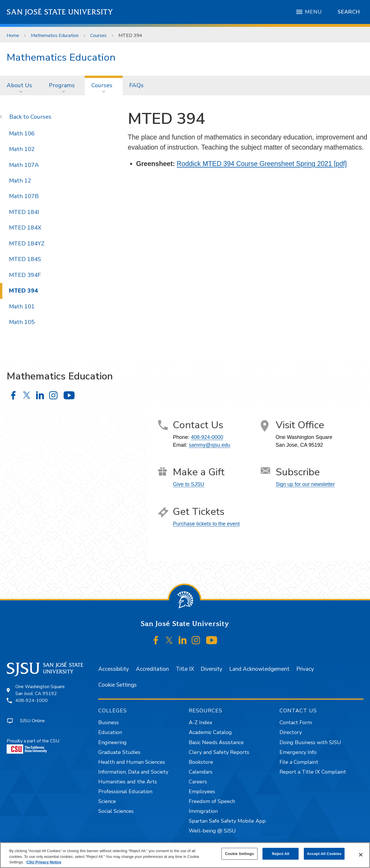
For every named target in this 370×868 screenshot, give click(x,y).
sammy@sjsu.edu (209, 445)
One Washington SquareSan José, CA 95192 (40, 690)
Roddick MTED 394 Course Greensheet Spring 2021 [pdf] (262, 164)
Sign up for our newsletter (305, 484)
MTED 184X (25, 228)
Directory (291, 732)
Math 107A (24, 165)
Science (107, 801)
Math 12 (20, 181)
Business (109, 722)
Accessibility (114, 669)
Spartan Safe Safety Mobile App (227, 821)
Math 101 (22, 307)
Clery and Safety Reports (219, 752)
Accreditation (152, 669)
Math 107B (24, 196)
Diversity (211, 669)
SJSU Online (32, 721)
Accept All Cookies (324, 854)
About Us (19, 85)
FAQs (136, 85)
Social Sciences (116, 811)
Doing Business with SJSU (310, 742)
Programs (62, 85)
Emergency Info (298, 752)
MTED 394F (25, 275)
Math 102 (22, 149)
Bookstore (201, 762)
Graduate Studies (119, 752)
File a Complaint (299, 762)
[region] (185, 855)
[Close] (361, 855)
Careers (198, 782)
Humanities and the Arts (128, 782)
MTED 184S (25, 259)
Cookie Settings (118, 685)
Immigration (203, 811)
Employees (202, 791)
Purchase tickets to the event (206, 524)
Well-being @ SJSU (212, 831)
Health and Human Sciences (132, 762)
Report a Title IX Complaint (313, 772)
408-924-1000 (32, 701)
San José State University (60, 12)
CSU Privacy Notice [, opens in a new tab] (44, 862)
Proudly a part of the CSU (33, 746)
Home (13, 36)
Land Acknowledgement (259, 669)
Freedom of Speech (212, 801)
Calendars (201, 772)
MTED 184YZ (27, 244)
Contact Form (296, 722)
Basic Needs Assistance (216, 742)
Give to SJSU (188, 484)
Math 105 (22, 322)
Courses (98, 36)
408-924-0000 (207, 437)
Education (110, 732)
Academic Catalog (210, 732)
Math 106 (22, 134)
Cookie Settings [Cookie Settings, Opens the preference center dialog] (239, 854)
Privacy (305, 669)
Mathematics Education (55, 36)
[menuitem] (21, 85)
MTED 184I (24, 212)
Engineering (112, 742)
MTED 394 (130, 36)
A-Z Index (200, 722)
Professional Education (125, 791)
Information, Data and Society (133, 772)
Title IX (185, 669)
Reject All (281, 854)
